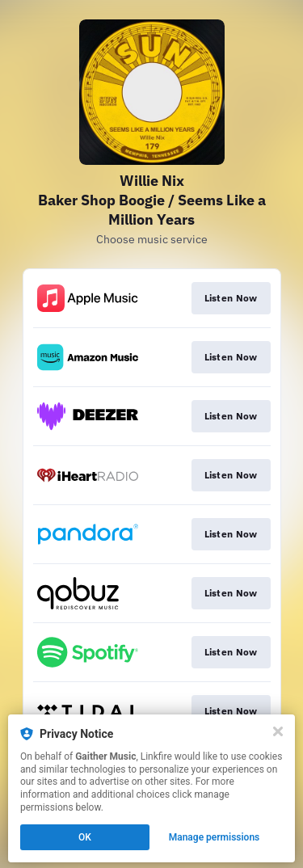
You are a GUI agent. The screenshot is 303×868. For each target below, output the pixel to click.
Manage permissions (215, 837)
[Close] (278, 731)
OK (85, 837)
